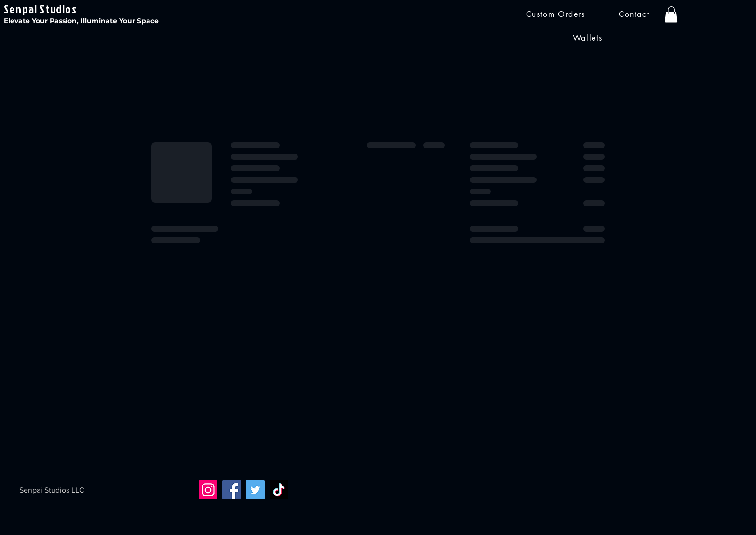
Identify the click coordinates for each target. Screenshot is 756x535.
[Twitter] (255, 490)
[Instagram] (208, 490)
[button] (671, 14)
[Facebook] (232, 490)
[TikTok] (279, 490)
